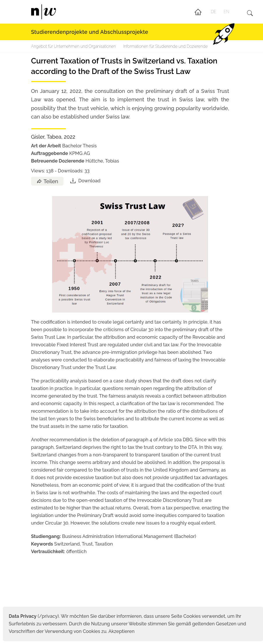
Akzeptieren (121, 631)
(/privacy (33, 616)
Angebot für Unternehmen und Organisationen (74, 46)
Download (85, 181)
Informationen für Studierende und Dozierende (165, 46)
